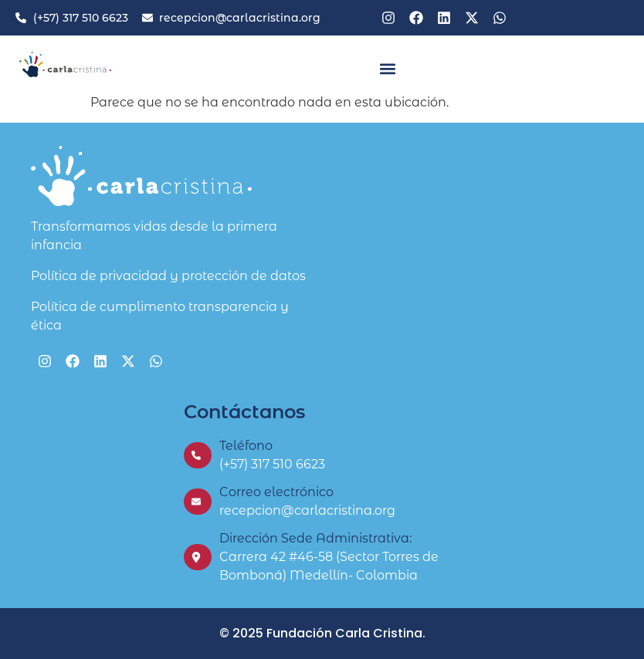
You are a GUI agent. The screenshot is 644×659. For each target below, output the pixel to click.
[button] (387, 68)
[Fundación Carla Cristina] (475, 265)
